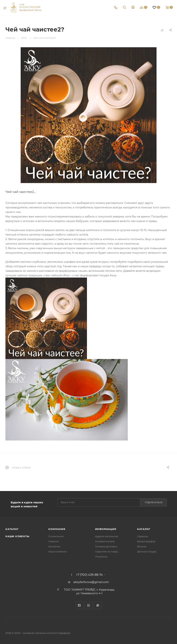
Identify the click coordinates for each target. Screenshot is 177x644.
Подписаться (154, 502)
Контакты (54, 546)
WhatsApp (98, 605)
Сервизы (143, 536)
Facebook (79, 605)
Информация (106, 529)
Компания (57, 529)
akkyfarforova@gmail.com (91, 582)
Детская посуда (147, 551)
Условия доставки (106, 546)
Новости (54, 541)
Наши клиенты (17, 536)
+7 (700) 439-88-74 (89, 575)
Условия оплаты (105, 541)
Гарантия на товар (107, 551)
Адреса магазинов (107, 536)
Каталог (12, 529)
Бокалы (142, 546)
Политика (101, 557)
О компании (56, 536)
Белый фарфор (146, 541)
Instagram (88, 605)
